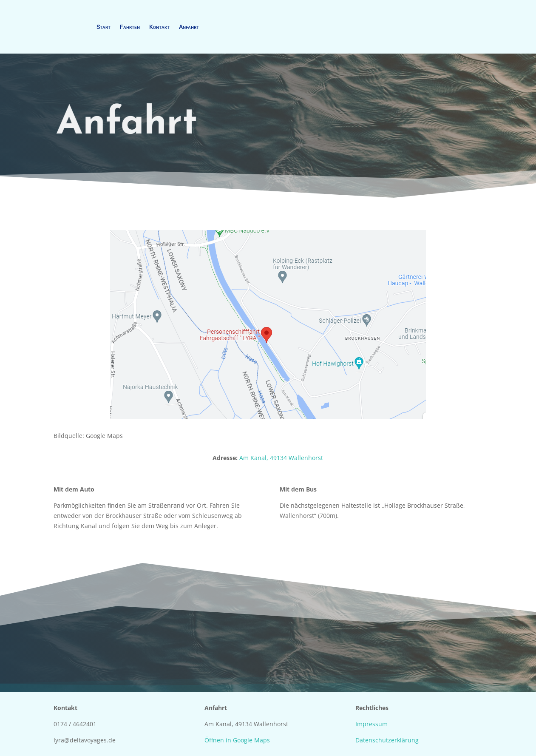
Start (104, 27)
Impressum (372, 724)
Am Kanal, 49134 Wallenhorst (281, 458)
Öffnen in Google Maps (237, 740)
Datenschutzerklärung (387, 740)
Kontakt (159, 27)
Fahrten (130, 27)
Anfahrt (189, 27)
